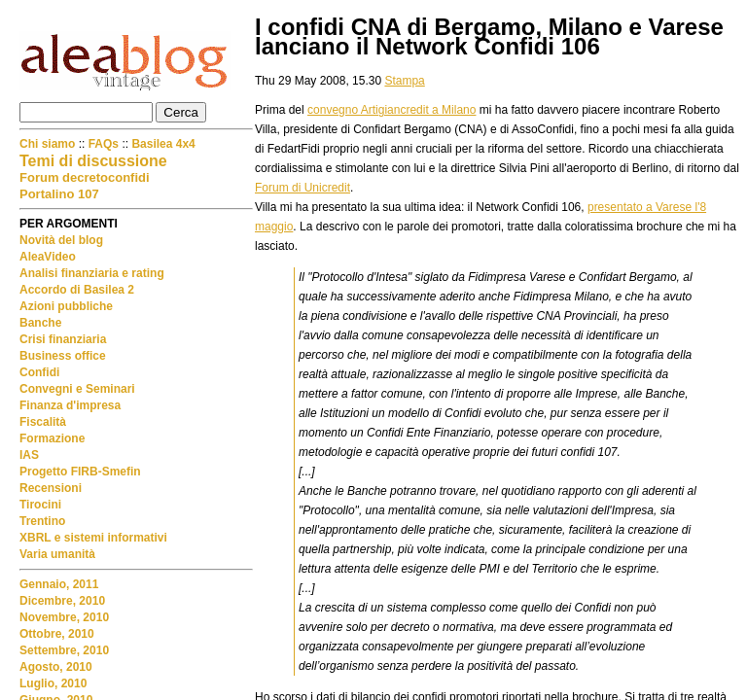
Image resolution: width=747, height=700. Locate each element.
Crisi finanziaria (63, 339)
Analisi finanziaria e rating (92, 273)
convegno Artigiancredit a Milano (391, 110)
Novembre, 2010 (64, 617)
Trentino (42, 521)
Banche (40, 323)
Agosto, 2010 (56, 667)
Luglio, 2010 (53, 683)
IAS (29, 455)
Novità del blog (61, 240)
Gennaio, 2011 (59, 584)
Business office (63, 356)
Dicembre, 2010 (62, 601)
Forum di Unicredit (302, 188)
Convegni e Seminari (77, 389)
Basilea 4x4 (163, 144)
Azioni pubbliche (66, 306)
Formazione (52, 438)
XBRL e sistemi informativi (93, 538)
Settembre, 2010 (64, 650)
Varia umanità (57, 554)
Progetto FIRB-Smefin (80, 472)
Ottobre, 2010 (57, 634)
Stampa (404, 81)
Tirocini (40, 505)
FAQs (104, 144)
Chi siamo (49, 144)
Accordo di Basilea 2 (77, 290)
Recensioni (51, 488)
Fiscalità (43, 422)
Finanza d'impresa (70, 405)
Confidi (39, 372)
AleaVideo (48, 257)
